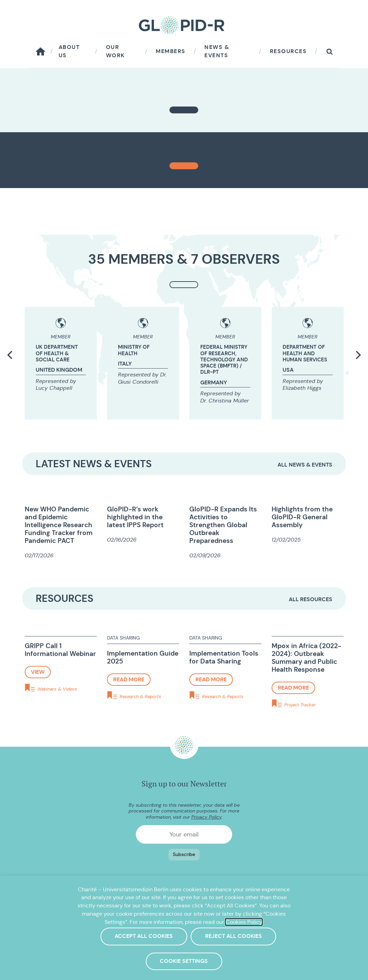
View (38, 672)
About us (69, 51)
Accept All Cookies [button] (144, 936)
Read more (129, 679)
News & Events (217, 51)
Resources (288, 51)
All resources (311, 599)
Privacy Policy (206, 817)
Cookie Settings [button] (184, 961)
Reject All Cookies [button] (234, 936)
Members (171, 51)
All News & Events (305, 465)
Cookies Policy (244, 922)
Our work (115, 51)
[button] (329, 52)
